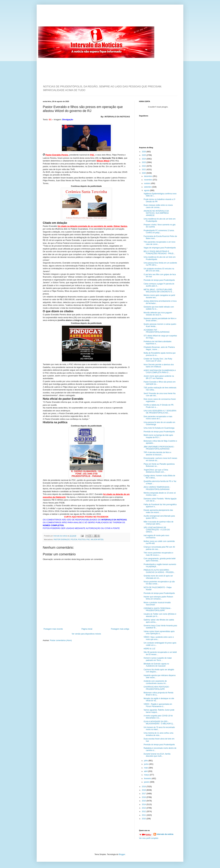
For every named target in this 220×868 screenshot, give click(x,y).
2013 (144, 808)
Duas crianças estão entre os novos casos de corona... (158, 206)
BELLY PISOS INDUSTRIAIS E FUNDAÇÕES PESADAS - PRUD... (159, 252)
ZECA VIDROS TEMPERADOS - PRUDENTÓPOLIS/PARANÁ (157, 488)
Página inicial (87, 629)
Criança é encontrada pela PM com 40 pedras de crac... (159, 548)
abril (146, 771)
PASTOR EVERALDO (62, 539)
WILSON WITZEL (97, 539)
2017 (144, 794)
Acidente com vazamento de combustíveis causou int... (155, 682)
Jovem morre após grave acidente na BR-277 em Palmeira (159, 377)
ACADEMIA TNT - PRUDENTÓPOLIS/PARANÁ (157, 331)
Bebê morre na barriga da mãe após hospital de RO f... (158, 436)
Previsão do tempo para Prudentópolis (159, 280)
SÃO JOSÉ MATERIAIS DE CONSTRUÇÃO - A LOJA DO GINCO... (157, 530)
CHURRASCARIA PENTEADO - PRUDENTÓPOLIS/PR (157, 688)
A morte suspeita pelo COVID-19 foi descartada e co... (158, 717)
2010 (144, 819)
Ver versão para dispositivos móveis (86, 634)
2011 (144, 815)
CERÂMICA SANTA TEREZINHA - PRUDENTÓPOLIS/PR (158, 609)
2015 (144, 801)
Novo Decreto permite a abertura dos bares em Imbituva (159, 366)
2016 (144, 797)
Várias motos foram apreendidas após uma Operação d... (159, 632)
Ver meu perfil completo (149, 838)
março (147, 775)
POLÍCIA (74, 539)
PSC (88, 539)
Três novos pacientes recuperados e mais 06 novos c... (158, 554)
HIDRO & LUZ (149, 649)
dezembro (148, 176)
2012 (144, 811)
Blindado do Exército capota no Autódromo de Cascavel (156, 665)
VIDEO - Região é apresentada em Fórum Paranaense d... (158, 705)
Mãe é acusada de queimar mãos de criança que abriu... (159, 523)
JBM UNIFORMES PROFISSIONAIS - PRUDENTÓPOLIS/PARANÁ (159, 448)
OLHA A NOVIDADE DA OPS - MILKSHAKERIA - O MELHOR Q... (159, 723)
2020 (144, 173)
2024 (144, 159)
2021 (144, 170)
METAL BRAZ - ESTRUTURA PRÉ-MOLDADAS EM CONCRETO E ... (159, 291)
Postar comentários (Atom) (61, 640)
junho (147, 764)
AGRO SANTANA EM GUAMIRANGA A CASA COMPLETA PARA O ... (160, 371)
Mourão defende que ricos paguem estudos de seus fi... (158, 314)
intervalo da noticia (60, 536)
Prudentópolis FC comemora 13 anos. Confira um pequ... (159, 232)
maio (146, 768)
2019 (144, 787)
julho (146, 761)
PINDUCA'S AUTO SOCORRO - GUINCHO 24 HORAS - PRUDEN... (159, 571)
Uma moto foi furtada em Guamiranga (159, 428)
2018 (144, 790)
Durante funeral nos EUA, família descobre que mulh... (157, 755)
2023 (144, 162)
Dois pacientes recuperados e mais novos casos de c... (158, 418)
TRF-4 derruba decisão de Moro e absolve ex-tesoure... (157, 453)
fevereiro (148, 778)
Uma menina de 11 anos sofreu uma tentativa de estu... (158, 734)
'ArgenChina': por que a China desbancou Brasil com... (156, 471)
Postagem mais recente (53, 629)
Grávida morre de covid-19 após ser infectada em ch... (158, 577)
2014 (144, 804)
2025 (144, 155)
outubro (147, 183)
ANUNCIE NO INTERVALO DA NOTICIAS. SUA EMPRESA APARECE (156, 213)
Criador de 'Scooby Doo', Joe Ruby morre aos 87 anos (158, 360)
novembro (148, 180)
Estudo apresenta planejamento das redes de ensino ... (158, 511)
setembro (148, 187)
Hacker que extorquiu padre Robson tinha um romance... (158, 598)
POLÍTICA (82, 539)
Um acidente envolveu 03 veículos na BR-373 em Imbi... (159, 270)
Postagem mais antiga (120, 629)
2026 (144, 152)
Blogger (122, 854)
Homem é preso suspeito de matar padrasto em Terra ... (158, 659)
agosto (147, 190)
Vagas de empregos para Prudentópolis (160, 248)
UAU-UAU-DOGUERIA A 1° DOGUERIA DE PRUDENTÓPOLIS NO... (160, 412)
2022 (144, 166)
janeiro (147, 782)
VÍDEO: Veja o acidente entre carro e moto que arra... (159, 638)
